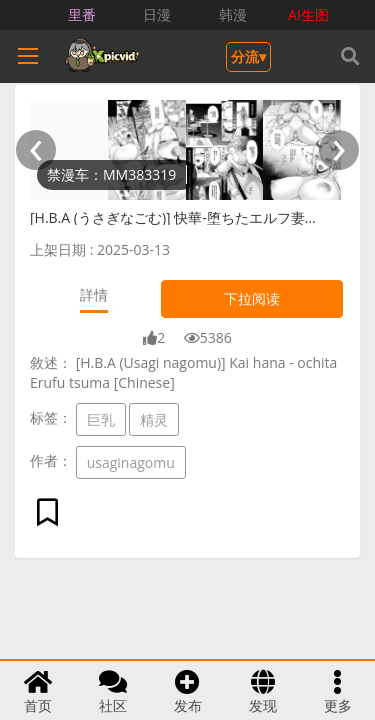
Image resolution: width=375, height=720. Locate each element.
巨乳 (101, 419)
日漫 (157, 14)
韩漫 (233, 14)
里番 (82, 14)
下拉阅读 (252, 298)
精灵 (154, 419)
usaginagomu (131, 462)
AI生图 (308, 14)
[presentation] (36, 150)
